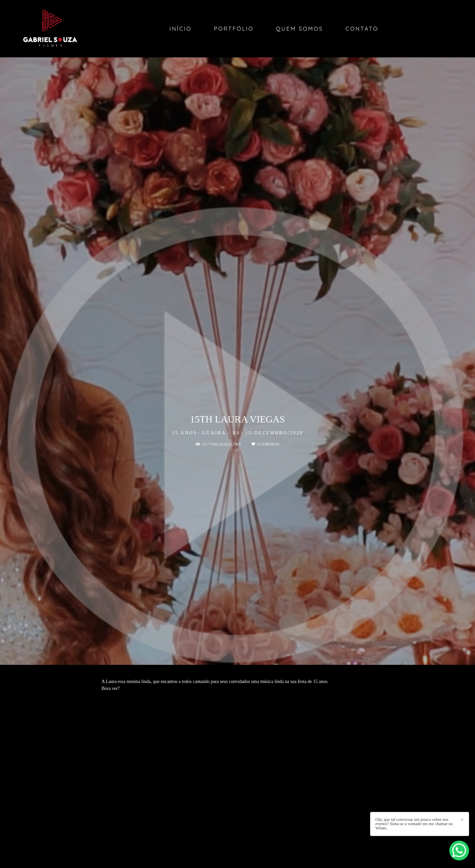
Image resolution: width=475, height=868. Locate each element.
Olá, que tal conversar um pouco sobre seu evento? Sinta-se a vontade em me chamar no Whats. (414, 824)
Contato (362, 29)
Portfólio (234, 29)
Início (181, 29)
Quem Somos (300, 29)
